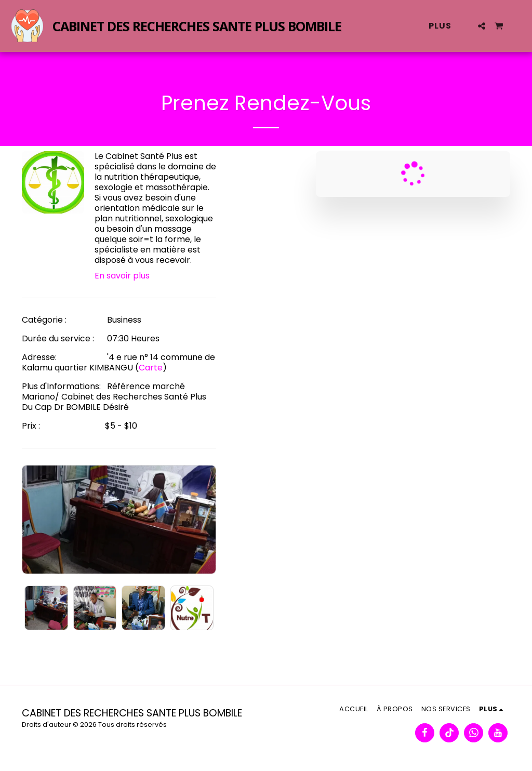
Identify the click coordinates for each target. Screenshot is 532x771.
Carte (151, 368)
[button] (482, 26)
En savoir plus (122, 276)
